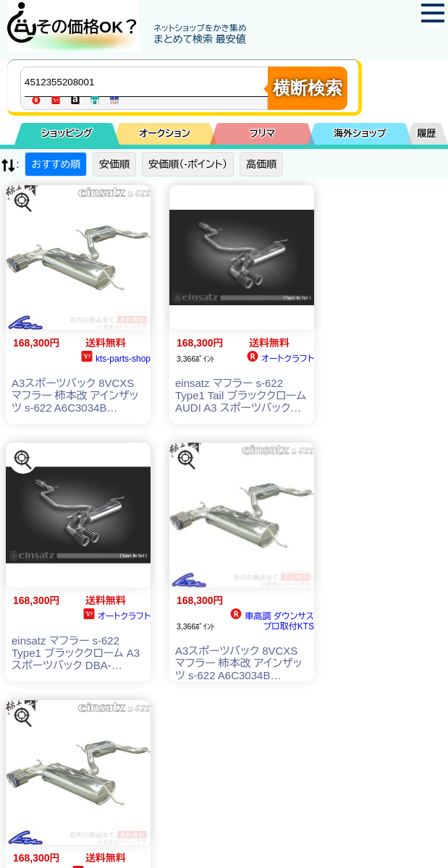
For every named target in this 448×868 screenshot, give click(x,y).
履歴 (427, 133)
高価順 (261, 164)
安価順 (114, 164)
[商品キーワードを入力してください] (148, 82)
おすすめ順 (56, 164)
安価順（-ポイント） (188, 164)
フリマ (262, 133)
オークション (165, 133)
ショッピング (67, 133)
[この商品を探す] (23, 203)
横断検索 (308, 88)
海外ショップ (360, 133)
